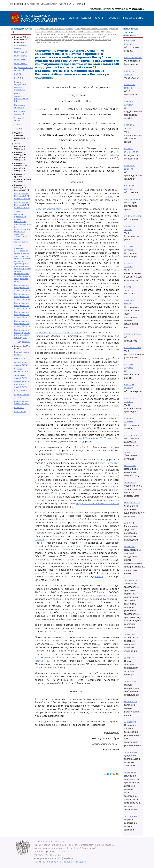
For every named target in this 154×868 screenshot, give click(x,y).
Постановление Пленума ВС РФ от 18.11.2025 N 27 (22, 315)
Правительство (133, 18)
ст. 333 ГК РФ (130, 452)
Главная (73, 18)
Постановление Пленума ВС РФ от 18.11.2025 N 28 (22, 324)
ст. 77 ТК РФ (129, 658)
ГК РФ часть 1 (21, 52)
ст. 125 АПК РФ (130, 816)
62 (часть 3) (41, 442)
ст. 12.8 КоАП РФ (131, 580)
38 (101, 438)
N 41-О (50, 580)
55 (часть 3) (110, 438)
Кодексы (87, 18)
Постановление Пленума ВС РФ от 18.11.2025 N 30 (22, 297)
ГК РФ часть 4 (21, 64)
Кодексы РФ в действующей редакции (21, 39)
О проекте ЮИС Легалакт (42, 4)
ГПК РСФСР (20, 358)
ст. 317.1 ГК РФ (130, 466)
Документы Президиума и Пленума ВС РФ (22, 188)
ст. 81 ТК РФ (129, 523)
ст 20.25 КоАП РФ (132, 503)
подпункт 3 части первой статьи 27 (98, 503)
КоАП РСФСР (20, 391)
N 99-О (99, 577)
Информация (18, 4)
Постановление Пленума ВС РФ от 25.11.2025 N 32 (22, 196)
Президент (114, 18)
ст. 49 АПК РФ (130, 773)
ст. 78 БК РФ (130, 547)
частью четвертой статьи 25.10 (101, 596)
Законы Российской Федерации (20, 146)
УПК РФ (18, 128)
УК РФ (17, 124)
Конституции (64, 519)
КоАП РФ (19, 78)
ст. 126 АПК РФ (130, 752)
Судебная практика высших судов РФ (55, 29)
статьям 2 (79, 438)
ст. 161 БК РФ (130, 634)
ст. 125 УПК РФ (130, 702)
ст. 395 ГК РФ (130, 483)
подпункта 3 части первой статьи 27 (58, 333)
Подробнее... (24, 342)
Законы (99, 18)
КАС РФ (18, 74)
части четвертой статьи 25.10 (52, 209)
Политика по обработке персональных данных (61, 862)
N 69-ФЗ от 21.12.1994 (133, 58)
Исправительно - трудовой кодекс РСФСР (22, 384)
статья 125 (42, 661)
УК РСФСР (19, 408)
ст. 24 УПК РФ (130, 722)
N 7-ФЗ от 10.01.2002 (133, 199)
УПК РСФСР (20, 412)
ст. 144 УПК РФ (131, 681)
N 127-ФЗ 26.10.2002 (132, 348)
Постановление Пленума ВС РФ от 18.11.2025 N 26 (22, 288)
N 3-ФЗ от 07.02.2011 (133, 216)
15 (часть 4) (92, 438)
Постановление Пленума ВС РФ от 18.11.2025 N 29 (22, 306)
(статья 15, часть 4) (75, 546)
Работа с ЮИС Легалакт (71, 4)
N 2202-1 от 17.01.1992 (133, 334)
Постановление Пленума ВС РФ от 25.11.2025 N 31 (22, 205)
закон (56, 460)
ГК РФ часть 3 (21, 60)
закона (109, 197)
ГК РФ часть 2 (21, 56)
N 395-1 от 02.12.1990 (133, 435)
